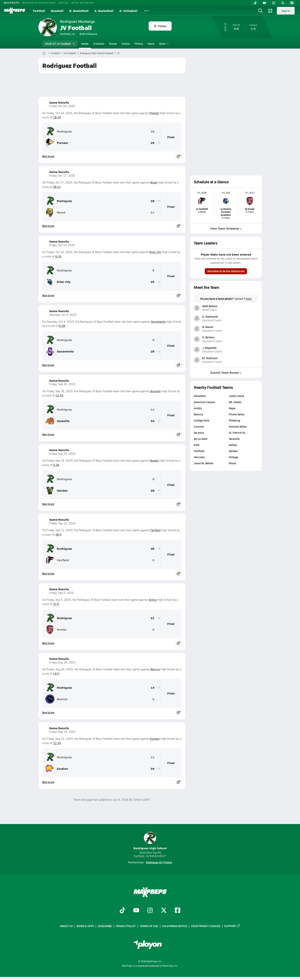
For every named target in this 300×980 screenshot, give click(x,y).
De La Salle (201, 439)
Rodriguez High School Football (96, 53)
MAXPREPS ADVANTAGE (39, 3)
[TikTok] (255, 3)
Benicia (155, 669)
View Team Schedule (226, 228)
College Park (202, 420)
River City (155, 252)
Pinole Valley (236, 414)
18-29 (57, 117)
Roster (113, 44)
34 (152, 421)
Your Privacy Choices (206, 926)
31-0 (56, 604)
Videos (126, 44)
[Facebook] (292, 3)
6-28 (62, 326)
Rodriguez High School (150, 841)
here (249, 299)
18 (152, 131)
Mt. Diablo (235, 402)
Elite (197, 445)
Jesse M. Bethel (204, 463)
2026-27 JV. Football (60, 44)
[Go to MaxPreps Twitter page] (164, 911)
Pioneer (154, 113)
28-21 (57, 187)
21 (152, 212)
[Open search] (260, 11)
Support (232, 926)
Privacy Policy (126, 926)
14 (152, 688)
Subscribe (105, 926)
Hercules (199, 457)
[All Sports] (146, 11)
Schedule (99, 44)
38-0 (58, 535)
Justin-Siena (236, 396)
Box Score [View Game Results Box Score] (48, 156)
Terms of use (149, 926)
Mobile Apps (85, 926)
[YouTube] (264, 3)
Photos (139, 44)
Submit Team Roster (226, 373)
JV (118, 53)
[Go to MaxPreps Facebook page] (178, 911)
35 (152, 282)
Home (85, 44)
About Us (66, 926)
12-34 (59, 395)
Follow (160, 26)
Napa (232, 408)
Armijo (153, 600)
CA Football (70, 53)
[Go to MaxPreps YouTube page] (136, 911)
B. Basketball (79, 11)
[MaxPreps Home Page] (44, 53)
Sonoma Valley (238, 426)
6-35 (58, 256)
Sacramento (158, 322)
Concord (199, 426)
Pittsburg (234, 420)
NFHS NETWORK (83, 3)
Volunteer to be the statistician (226, 271)
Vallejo (233, 445)
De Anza (199, 433)
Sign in (286, 11)
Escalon (155, 739)
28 (152, 201)
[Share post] (179, 156)
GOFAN (64, 3)
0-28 (56, 465)
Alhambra (200, 396)
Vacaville (155, 391)
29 (152, 143)
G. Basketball (104, 11)
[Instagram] (274, 3)
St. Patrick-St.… (238, 433)
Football (39, 11)
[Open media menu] (270, 11)
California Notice (175, 926)
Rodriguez (59, 131)
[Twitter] (283, 3)
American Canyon (204, 402)
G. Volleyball (128, 11)
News (151, 44)
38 (152, 549)
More (164, 44)
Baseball (57, 11)
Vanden (154, 461)
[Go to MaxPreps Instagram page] (150, 911)
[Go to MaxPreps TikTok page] (122, 911)
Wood (154, 182)
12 (152, 410)
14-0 (56, 673)
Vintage (233, 457)
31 (152, 618)
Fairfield (155, 530)
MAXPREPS (12, 3)
